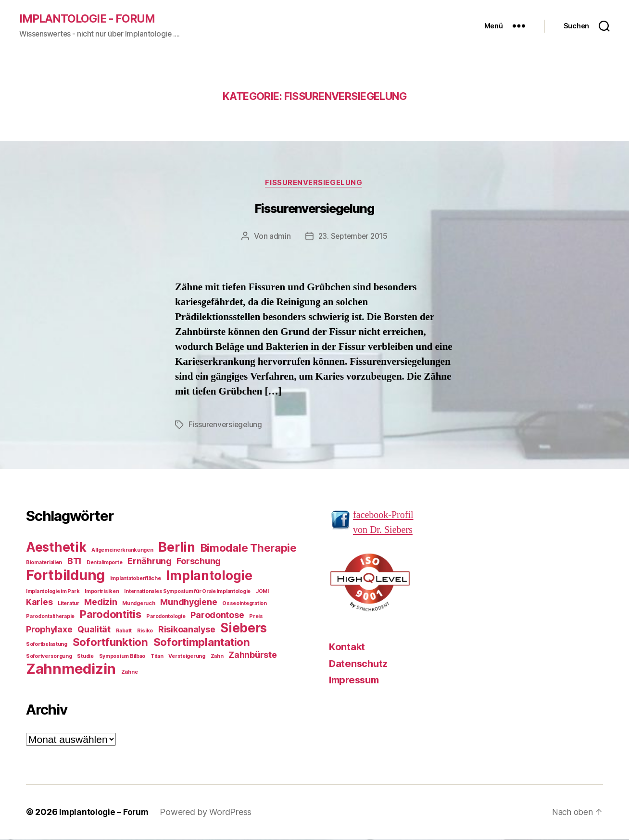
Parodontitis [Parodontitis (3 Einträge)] (111, 615)
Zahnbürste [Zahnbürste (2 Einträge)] (252, 656)
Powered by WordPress (208, 813)
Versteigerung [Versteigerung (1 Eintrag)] (187, 657)
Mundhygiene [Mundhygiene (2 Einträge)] (189, 603)
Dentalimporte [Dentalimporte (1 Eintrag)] (105, 563)
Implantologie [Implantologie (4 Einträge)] (209, 576)
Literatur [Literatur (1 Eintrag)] (69, 604)
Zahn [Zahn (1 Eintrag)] (217, 657)
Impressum (356, 681)
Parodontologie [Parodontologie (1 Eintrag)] (166, 617)
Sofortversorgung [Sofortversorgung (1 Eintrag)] (49, 657)
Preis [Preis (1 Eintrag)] (256, 617)
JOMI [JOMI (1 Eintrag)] (262, 592)
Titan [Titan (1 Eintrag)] (157, 657)
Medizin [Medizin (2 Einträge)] (101, 603)
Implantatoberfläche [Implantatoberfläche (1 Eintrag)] (136, 579)
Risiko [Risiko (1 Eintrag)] (145, 632)
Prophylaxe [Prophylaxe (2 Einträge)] (49, 630)
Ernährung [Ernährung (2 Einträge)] (150, 562)
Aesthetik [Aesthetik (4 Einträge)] (56, 548)
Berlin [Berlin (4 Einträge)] (176, 548)
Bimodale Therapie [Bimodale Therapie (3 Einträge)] (249, 549)
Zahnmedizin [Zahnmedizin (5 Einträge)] (71, 670)
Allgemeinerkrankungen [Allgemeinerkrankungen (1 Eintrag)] (122, 551)
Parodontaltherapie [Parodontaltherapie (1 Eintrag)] (50, 617)
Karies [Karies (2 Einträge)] (39, 603)
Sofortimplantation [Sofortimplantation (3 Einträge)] (202, 643)
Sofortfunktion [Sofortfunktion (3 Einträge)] (110, 643)
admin (278, 237)
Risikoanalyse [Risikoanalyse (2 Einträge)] (187, 630)
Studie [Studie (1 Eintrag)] (85, 657)
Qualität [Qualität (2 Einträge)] (94, 630)
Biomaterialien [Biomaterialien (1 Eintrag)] (44, 563)
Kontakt (347, 648)
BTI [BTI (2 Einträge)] (74, 562)
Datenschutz (359, 664)
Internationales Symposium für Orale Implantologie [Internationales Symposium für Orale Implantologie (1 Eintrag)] (187, 592)
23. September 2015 (353, 237)
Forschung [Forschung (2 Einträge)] (199, 562)
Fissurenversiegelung (314, 184)
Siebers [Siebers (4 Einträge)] (244, 629)
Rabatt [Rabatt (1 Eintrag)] (124, 632)
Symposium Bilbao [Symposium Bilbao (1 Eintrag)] (122, 657)
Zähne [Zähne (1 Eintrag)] (130, 673)
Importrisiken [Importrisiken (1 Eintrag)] (102, 592)
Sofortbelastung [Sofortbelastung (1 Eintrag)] (47, 645)
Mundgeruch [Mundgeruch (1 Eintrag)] (138, 604)
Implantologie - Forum (89, 19)
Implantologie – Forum (105, 813)
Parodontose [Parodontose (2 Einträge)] (217, 616)
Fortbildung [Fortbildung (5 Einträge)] (65, 576)
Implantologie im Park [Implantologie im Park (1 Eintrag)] (53, 592)
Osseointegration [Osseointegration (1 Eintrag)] (245, 604)
